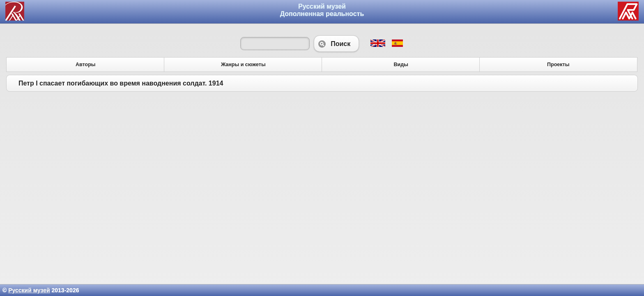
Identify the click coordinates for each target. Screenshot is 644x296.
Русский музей (29, 290)
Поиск (336, 44)
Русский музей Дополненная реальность (322, 10)
